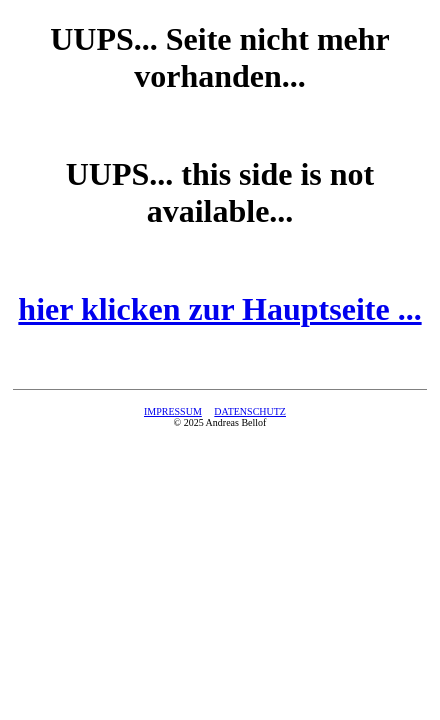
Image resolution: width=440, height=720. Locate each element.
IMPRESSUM (173, 411)
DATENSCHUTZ (250, 411)
